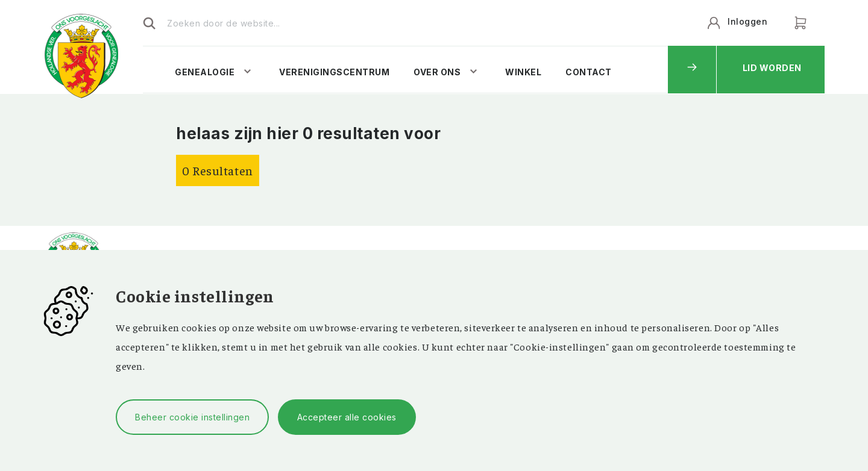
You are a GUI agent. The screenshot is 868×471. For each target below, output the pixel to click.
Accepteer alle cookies (347, 417)
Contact (589, 72)
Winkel (523, 72)
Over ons (437, 72)
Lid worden (772, 68)
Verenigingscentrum (334, 72)
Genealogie (205, 72)
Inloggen (747, 21)
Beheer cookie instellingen (192, 417)
